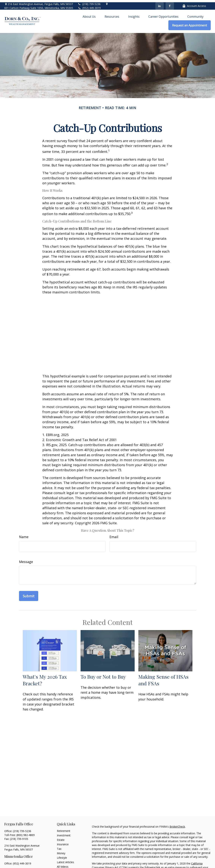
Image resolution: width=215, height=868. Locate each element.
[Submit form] (29, 594)
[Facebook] (170, 4)
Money (61, 851)
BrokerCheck (177, 824)
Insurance (63, 842)
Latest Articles (65, 860)
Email (114, 535)
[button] (89, 14)
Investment (64, 833)
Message (26, 559)
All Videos (63, 864)
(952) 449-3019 (92, 6)
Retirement (64, 829)
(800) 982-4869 (26, 833)
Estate (61, 838)
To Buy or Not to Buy (103, 674)
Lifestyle (62, 855)
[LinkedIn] (160, 4)
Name (24, 535)
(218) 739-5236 (89, 2)
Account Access (194, 4)
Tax (59, 846)
